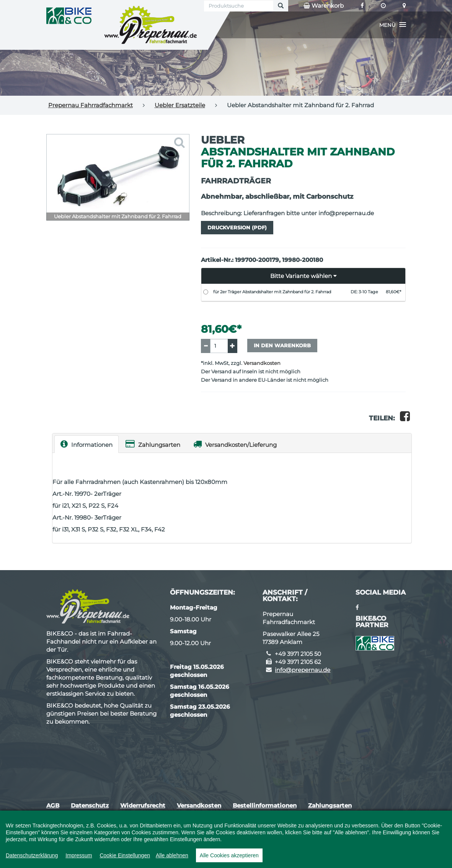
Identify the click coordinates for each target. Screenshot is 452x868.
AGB (53, 805)
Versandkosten (262, 363)
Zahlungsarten (153, 444)
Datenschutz (90, 805)
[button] (393, 25)
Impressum (79, 855)
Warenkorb (324, 6)
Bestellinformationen (265, 805)
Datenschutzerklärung (32, 855)
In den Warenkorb (282, 345)
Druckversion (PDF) (237, 227)
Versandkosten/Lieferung (235, 444)
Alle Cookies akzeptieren (229, 855)
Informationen (86, 444)
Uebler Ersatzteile (180, 105)
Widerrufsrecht (143, 805)
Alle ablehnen (172, 855)
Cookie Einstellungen (125, 855)
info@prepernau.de (303, 670)
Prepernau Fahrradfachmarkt (91, 105)
